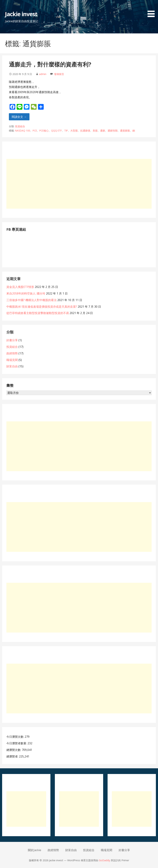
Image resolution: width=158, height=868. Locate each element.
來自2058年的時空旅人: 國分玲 (26, 293)
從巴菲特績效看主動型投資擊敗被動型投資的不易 (38, 313)
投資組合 (20, 126)
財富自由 (12, 366)
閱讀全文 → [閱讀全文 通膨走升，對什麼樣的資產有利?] (19, 117)
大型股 (74, 131)
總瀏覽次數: (14, 750)
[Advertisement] (79, 184)
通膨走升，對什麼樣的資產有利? (50, 64)
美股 (95, 131)
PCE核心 (44, 131)
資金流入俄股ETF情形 (20, 287)
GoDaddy (104, 860)
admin (43, 74)
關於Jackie (35, 850)
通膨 (103, 131)
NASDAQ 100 (23, 131)
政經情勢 (12, 353)
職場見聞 (12, 360)
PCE (35, 131)
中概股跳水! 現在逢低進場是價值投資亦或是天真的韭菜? (42, 307)
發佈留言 (59, 74)
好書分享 (12, 340)
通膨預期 (113, 131)
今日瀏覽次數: (16, 737)
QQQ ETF (56, 131)
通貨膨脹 (125, 131)
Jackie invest (21, 14)
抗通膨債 (85, 131)
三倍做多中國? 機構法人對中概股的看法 (32, 300)
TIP (66, 131)
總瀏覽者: (13, 756)
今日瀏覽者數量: (17, 743)
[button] (152, 9)
